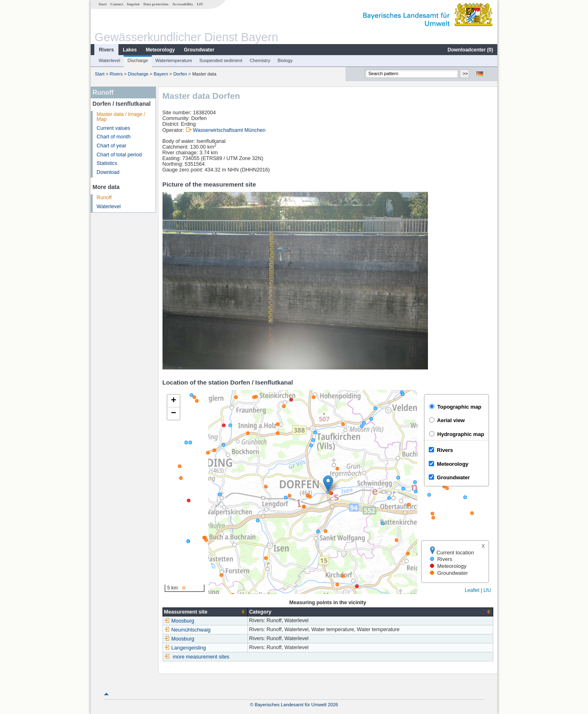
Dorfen (180, 74)
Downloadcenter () (470, 50)
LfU (200, 4)
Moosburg (179, 621)
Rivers (106, 50)
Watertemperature (174, 60)
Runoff (104, 198)
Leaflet (472, 590)
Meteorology (160, 50)
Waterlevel (109, 60)
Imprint (133, 4)
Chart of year (112, 146)
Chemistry (260, 60)
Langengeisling (185, 648)
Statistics (107, 163)
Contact (117, 4)
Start (102, 4)
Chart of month (114, 137)
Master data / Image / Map (121, 117)
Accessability (183, 4)
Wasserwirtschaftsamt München (229, 130)
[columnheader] (205, 612)
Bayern (161, 74)
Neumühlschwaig (187, 630)
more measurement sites (201, 657)
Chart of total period (119, 155)
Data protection (156, 4)
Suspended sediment (221, 60)
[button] (328, 484)
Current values (114, 128)
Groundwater (199, 50)
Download (108, 172)
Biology (285, 60)
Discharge (138, 60)
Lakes (130, 50)
